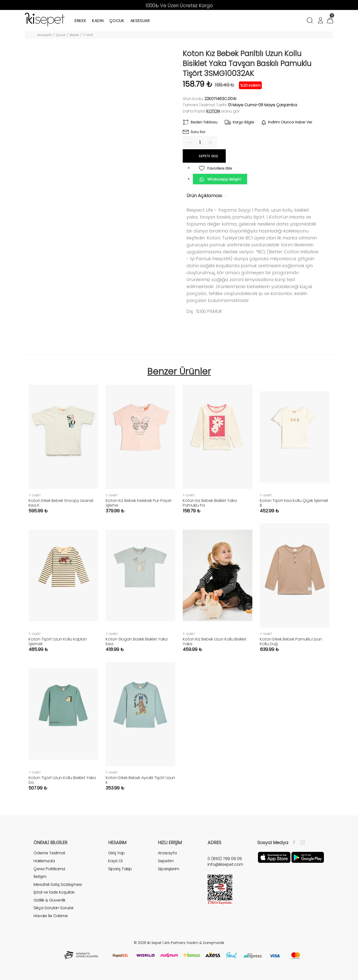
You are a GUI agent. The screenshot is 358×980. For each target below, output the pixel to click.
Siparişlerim (169, 869)
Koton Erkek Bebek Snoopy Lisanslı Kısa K (61, 503)
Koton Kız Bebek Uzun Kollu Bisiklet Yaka (215, 641)
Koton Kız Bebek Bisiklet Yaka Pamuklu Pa (210, 503)
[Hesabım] (320, 21)
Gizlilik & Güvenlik (49, 900)
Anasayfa (45, 35)
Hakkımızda (44, 861)
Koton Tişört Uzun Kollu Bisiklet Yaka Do (62, 780)
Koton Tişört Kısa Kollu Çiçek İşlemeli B (294, 503)
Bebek (74, 35)
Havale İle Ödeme (51, 916)
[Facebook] (295, 843)
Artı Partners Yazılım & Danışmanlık (194, 943)
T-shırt (88, 35)
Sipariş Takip (120, 869)
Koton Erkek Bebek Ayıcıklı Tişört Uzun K (140, 780)
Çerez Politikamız (49, 869)
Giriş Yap (116, 853)
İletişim (40, 877)
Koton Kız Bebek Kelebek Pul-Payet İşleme (139, 503)
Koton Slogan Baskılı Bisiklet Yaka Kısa (137, 641)
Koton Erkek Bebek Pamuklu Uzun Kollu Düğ (291, 641)
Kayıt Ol (115, 861)
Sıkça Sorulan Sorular (54, 908)
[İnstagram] (301, 843)
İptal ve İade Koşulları (54, 892)
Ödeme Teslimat (49, 853)
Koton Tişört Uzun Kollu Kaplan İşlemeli (58, 641)
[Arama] (311, 21)
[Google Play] (308, 857)
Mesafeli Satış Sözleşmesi (58, 885)
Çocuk (61, 35)
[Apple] (274, 857)
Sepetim (166, 861)
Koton (213, 111)
